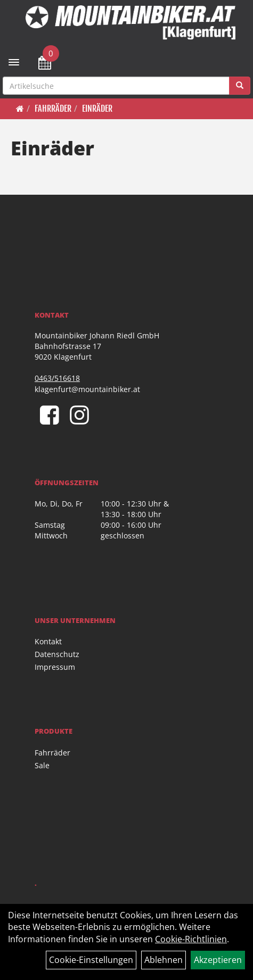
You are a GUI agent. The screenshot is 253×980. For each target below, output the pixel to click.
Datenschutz (57, 654)
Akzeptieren (218, 960)
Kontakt (48, 641)
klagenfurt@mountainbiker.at (87, 389)
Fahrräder (53, 109)
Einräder (97, 109)
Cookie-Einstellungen (91, 960)
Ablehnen (164, 960)
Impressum (55, 667)
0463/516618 (57, 378)
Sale (42, 765)
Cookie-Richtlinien (191, 939)
